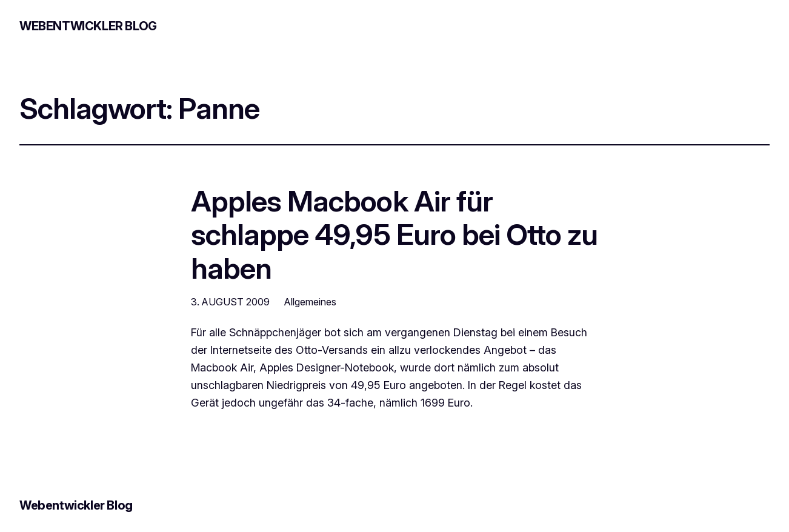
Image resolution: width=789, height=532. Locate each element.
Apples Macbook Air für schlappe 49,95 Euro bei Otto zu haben (394, 234)
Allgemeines (310, 302)
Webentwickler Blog (88, 26)
